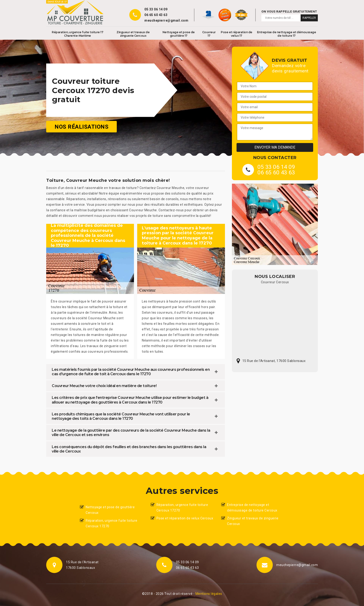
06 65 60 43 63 (156, 15)
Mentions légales (209, 594)
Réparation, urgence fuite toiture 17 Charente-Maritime (77, 34)
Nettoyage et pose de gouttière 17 (179, 34)
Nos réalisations (81, 127)
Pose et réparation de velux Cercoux (185, 518)
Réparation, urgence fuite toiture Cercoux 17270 (112, 523)
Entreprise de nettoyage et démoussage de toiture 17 (287, 34)
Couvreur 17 (209, 34)
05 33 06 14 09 (156, 9)
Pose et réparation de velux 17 (237, 34)
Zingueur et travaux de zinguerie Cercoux (133, 34)
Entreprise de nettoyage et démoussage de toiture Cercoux (252, 508)
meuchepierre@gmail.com (166, 20)
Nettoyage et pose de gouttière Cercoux (110, 510)
